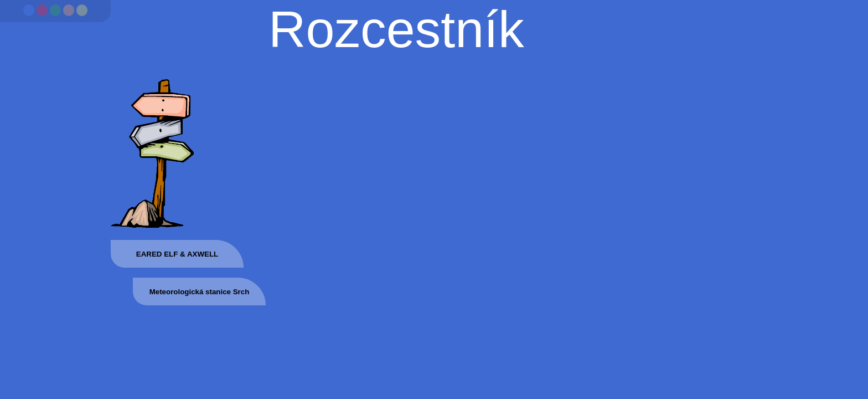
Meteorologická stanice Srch (200, 292)
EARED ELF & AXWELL (177, 254)
